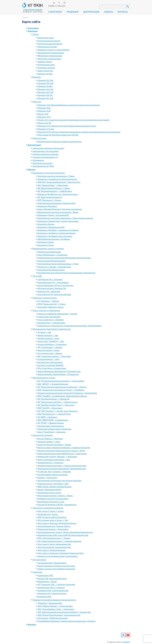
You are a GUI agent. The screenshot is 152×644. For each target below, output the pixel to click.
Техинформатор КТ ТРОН (43, 166)
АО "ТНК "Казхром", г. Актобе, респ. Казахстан (58, 411)
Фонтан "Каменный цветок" (50, 490)
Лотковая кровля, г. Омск (48, 338)
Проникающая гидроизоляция (51, 53)
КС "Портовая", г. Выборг (48, 301)
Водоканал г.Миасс (46, 242)
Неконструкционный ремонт (50, 44)
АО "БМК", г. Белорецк (47, 417)
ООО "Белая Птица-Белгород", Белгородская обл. (59, 615)
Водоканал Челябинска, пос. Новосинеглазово (58, 194)
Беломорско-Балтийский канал (51, 270)
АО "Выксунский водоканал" (50, 197)
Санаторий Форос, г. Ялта (48, 359)
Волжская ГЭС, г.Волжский (49, 292)
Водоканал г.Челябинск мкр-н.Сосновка (55, 236)
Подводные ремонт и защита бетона (53, 50)
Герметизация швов (46, 65)
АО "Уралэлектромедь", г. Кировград (54, 399)
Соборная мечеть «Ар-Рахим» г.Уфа (53, 484)
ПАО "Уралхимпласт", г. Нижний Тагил (54, 414)
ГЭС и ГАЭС (37, 276)
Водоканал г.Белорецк (47, 206)
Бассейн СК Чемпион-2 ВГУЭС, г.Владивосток (57, 505)
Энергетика (37, 572)
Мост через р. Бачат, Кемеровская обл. (54, 544)
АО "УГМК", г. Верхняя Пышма (51, 423)
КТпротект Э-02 (44, 108)
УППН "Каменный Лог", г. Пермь (52, 304)
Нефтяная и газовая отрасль (45, 298)
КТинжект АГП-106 (45, 92)
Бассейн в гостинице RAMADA (51, 365)
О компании (55, 12)
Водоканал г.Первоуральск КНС (51, 227)
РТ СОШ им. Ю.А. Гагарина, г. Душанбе (54, 472)
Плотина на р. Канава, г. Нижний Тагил (54, 267)
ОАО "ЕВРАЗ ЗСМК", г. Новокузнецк (53, 420)
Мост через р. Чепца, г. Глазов (51, 511)
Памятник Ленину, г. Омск (49, 442)
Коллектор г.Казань (46, 224)
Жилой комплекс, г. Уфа (48, 335)
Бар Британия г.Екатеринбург (50, 362)
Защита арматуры (45, 71)
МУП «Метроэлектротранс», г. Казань (54, 538)
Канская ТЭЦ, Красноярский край (52, 579)
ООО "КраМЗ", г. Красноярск (50, 408)
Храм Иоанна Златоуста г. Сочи (51, 502)
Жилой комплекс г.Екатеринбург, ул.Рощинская (58, 374)
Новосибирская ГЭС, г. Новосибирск (53, 283)
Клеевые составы (45, 74)
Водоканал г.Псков (46, 245)
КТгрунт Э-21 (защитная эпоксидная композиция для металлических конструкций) (73, 120)
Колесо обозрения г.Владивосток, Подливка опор (59, 371)
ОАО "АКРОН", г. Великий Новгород (53, 384)
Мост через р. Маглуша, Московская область (57, 523)
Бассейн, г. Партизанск (47, 478)
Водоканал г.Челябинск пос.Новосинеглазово (57, 179)
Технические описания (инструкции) (48, 148)
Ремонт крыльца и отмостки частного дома (56, 566)
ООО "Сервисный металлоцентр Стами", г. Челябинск (61, 390)
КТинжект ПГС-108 (45, 98)
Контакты (123, 12)
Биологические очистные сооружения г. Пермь (58, 212)
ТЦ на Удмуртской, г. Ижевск (50, 353)
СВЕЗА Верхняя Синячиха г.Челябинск (54, 239)
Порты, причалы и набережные (46, 310)
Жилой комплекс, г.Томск (49, 350)
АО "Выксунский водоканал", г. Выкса (54, 188)
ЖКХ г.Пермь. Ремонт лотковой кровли (54, 487)
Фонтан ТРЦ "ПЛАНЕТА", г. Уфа (51, 341)
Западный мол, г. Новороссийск (51, 323)
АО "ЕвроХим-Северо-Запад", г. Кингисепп (56, 405)
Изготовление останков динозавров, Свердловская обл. (62, 469)
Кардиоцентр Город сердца (49, 493)
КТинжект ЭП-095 (45, 86)
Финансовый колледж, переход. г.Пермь (55, 496)
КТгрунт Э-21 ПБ (44, 123)
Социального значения (43, 435)
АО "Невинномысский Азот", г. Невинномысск (58, 402)
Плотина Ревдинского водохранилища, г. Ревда (58, 264)
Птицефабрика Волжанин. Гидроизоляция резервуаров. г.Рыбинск (66, 621)
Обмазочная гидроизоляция (50, 56)
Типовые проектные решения (45, 154)
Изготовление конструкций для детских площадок (59, 481)
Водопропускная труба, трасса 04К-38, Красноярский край (63, 535)
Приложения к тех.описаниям (46, 151)
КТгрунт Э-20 (43, 114)
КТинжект (37, 77)
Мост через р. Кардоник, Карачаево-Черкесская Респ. (61, 553)
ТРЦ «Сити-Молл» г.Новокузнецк (52, 368)
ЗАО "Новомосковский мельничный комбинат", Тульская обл (64, 612)
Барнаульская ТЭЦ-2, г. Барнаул (51, 588)
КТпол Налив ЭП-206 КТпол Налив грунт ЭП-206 (58, 135)
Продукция (72, 12)
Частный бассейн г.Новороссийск (52, 563)
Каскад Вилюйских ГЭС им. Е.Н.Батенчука (55, 286)
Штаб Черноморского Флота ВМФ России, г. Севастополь (62, 454)
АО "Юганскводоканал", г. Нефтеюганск (55, 191)
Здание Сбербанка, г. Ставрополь (52, 344)
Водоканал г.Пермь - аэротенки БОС (53, 215)
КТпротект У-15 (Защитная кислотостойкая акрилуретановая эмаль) (67, 126)
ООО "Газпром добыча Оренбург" (52, 517)
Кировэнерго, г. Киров (47, 582)
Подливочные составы (47, 47)
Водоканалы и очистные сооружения (49, 173)
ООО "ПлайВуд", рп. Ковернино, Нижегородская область (62, 396)
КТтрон (36, 34)
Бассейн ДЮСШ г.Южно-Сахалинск (53, 475)
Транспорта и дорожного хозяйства (48, 508)
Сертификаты (38, 160)
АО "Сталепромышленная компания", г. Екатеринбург (61, 381)
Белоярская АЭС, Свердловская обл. (53, 591)
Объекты (109, 12)
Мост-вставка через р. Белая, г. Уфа (53, 520)
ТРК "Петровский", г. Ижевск (50, 347)
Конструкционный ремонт (49, 41)
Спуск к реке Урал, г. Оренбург (51, 320)
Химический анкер (46, 38)
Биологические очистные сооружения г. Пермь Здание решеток (65, 218)
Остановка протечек (46, 68)
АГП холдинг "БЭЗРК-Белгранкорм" (53, 618)
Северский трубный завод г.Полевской (54, 429)
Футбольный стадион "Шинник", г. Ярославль (57, 457)
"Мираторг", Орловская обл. (50, 603)
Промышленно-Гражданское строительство (52, 329)
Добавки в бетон (45, 62)
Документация (91, 12)
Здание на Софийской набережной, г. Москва (57, 314)
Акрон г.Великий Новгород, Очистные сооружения (60, 209)
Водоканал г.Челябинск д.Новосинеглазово (56, 233)
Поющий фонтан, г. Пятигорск (50, 463)
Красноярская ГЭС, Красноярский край (54, 294)
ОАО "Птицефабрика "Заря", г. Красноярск (56, 609)
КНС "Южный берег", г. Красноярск (53, 185)
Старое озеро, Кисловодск (49, 317)
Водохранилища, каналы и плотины (48, 249)
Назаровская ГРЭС (45, 576)
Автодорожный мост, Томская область (54, 526)
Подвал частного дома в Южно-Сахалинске (56, 569)
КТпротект (37, 102)
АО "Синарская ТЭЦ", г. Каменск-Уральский (56, 584)
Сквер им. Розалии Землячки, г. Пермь (54, 445)
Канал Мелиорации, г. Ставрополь (52, 255)
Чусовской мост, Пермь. (48, 514)
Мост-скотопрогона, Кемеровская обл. (54, 547)
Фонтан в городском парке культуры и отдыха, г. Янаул (61, 451)
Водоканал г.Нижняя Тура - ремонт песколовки (58, 221)
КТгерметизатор (40, 138)
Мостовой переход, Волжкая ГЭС (52, 288)
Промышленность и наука (44, 378)
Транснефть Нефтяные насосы (51, 307)
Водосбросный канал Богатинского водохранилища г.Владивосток (66, 273)
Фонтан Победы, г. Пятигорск (50, 439)
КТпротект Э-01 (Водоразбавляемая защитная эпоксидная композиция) (69, 105)
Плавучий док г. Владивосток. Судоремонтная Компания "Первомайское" (70, 326)
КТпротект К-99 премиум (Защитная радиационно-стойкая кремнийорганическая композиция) (79, 132)
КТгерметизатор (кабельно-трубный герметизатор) (60, 142)
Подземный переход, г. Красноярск (53, 529)
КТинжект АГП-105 (45, 89)
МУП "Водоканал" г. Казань (49, 200)
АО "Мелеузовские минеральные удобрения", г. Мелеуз (62, 387)
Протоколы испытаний (42, 163)
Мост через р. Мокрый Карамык (52, 550)
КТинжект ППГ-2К (45, 95)
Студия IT (126, 642)
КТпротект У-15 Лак (46, 129)
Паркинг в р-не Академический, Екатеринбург (58, 556)
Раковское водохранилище (49, 252)
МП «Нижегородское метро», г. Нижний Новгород (59, 541)
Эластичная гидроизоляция (49, 59)
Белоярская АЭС (44, 597)
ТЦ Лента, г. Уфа (44, 332)
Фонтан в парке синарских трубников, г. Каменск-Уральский (64, 448)
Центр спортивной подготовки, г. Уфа (54, 460)
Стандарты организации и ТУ (45, 157)
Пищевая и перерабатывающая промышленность (54, 600)
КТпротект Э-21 (44, 117)
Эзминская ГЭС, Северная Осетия (52, 593)
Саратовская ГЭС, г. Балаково (50, 279)
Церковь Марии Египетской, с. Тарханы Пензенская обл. (62, 466)
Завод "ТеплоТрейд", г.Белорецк (52, 432)
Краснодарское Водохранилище (51, 261)
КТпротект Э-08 (44, 111)
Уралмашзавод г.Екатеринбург (51, 426)
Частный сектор (39, 560)
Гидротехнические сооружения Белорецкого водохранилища (64, 258)
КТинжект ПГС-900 (45, 80)
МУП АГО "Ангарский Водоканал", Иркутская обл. (59, 182)
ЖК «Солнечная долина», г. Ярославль (54, 356)
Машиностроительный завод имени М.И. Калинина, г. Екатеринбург (67, 393)
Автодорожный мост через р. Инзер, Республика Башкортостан (65, 532)
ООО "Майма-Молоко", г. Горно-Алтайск (55, 606)
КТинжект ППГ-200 (45, 83)
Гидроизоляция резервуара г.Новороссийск (56, 203)
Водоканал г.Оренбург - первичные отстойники (58, 230)
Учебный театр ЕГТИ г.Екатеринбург (53, 499)
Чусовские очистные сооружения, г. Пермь (56, 176)
